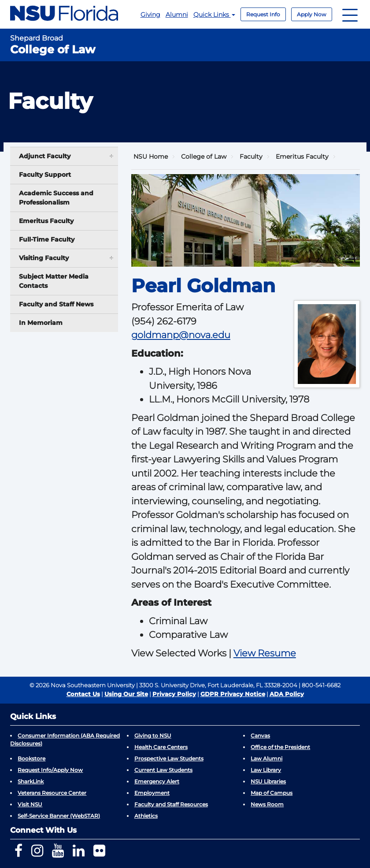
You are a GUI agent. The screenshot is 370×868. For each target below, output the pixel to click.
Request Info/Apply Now (50, 770)
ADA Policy (287, 694)
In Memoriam (41, 323)
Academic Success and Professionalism (56, 198)
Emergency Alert (157, 781)
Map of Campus (272, 793)
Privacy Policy (174, 694)
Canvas (260, 736)
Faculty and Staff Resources (171, 804)
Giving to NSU (153, 736)
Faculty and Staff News (56, 304)
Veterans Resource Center (52, 793)
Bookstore (31, 758)
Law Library (266, 770)
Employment (152, 793)
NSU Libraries (268, 781)
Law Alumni (266, 758)
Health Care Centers (161, 747)
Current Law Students (163, 770)
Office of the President (280, 747)
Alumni (177, 15)
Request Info (263, 14)
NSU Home (151, 156)
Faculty (251, 156)
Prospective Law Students (169, 758)
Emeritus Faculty (46, 221)
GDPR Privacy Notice (233, 694)
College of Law (204, 156)
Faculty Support (45, 175)
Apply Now (312, 14)
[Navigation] (350, 14)
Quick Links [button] (214, 15)
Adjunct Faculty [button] (67, 156)
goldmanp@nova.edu (181, 335)
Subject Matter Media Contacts (54, 281)
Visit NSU (30, 804)
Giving (150, 15)
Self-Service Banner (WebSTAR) (59, 816)
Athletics (146, 816)
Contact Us (83, 694)
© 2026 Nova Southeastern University (82, 685)
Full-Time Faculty (47, 239)
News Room (267, 804)
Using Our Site (126, 694)
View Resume (265, 653)
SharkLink (31, 781)
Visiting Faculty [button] (67, 258)
